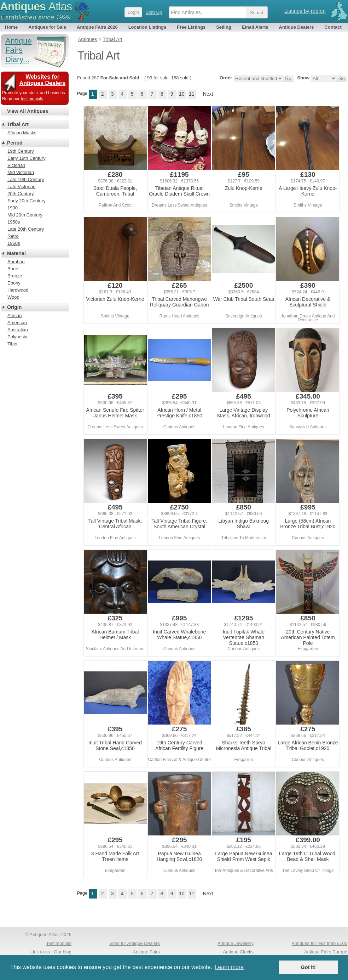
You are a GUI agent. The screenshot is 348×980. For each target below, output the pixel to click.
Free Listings (191, 27)
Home (11, 27)
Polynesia (17, 337)
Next (208, 94)
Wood (13, 297)
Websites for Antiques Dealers (43, 80)
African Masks (22, 133)
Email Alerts (255, 27)
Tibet (12, 344)
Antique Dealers (297, 27)
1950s (14, 222)
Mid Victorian (21, 172)
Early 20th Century (27, 201)
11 (192, 94)
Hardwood (18, 290)
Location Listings (147, 27)
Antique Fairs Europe (326, 952)
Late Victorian (21, 187)
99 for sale (158, 78)
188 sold (180, 78)
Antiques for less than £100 (319, 943)
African (14, 316)
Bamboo (16, 262)
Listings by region (305, 11)
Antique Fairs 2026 (97, 27)
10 (182, 94)
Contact (333, 27)
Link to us (40, 952)
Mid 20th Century (25, 215)
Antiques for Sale (47, 27)
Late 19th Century (26, 179)
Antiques (36, 6)
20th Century (21, 194)
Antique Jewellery (236, 943)
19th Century (21, 151)
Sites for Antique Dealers (135, 943)
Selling (224, 27)
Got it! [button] (308, 967)
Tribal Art (18, 124)
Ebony (14, 283)
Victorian (16, 165)
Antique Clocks (238, 952)
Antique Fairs (146, 952)
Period (15, 143)
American (17, 323)
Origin (14, 307)
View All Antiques (28, 111)
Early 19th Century (27, 158)
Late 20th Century (26, 229)
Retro (13, 236)
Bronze (15, 276)
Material (16, 253)
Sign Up (154, 12)
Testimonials (59, 943)
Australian (18, 330)
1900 (13, 208)
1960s (14, 243)
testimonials (32, 99)
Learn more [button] (229, 967)
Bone (13, 269)
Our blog (63, 952)
